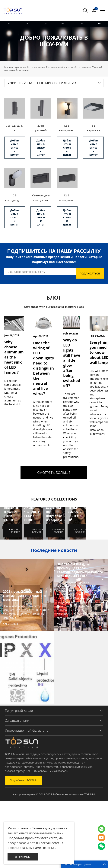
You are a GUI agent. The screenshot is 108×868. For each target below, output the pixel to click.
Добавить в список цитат (14, 148)
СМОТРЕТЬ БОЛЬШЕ (54, 473)
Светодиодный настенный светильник (68, 67)
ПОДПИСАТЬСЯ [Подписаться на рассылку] (90, 273)
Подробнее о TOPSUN (23, 780)
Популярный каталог (19, 711)
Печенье (37, 828)
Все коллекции (35, 67)
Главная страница (14, 67)
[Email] (40, 272)
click (54, 41)
